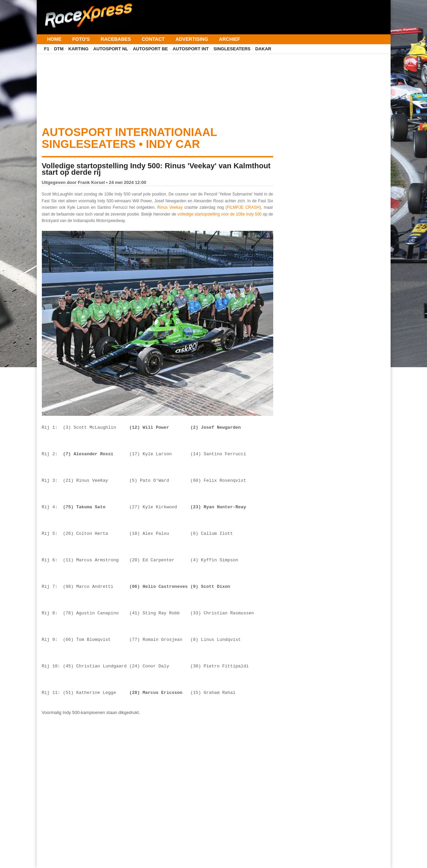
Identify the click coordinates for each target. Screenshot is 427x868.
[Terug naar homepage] (88, 13)
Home (54, 39)
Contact (153, 39)
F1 (47, 49)
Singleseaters (232, 49)
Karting (78, 49)
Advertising (192, 39)
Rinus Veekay (170, 207)
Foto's (81, 39)
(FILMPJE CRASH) (243, 207)
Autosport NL (111, 49)
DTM (59, 49)
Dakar (263, 49)
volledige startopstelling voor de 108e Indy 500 (219, 214)
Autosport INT (191, 49)
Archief (230, 39)
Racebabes (116, 39)
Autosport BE (150, 49)
